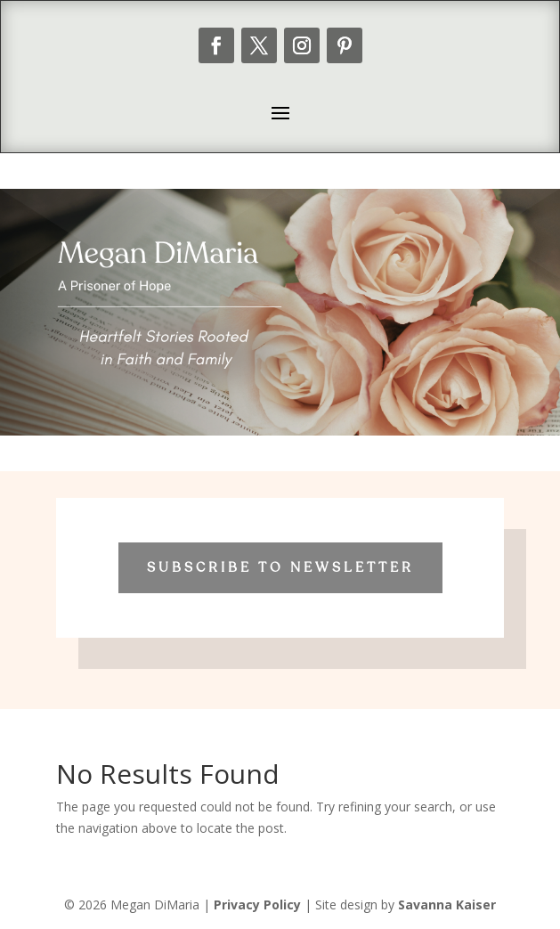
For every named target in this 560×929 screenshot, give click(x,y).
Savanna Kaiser (447, 905)
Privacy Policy (257, 905)
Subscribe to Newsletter (280, 567)
